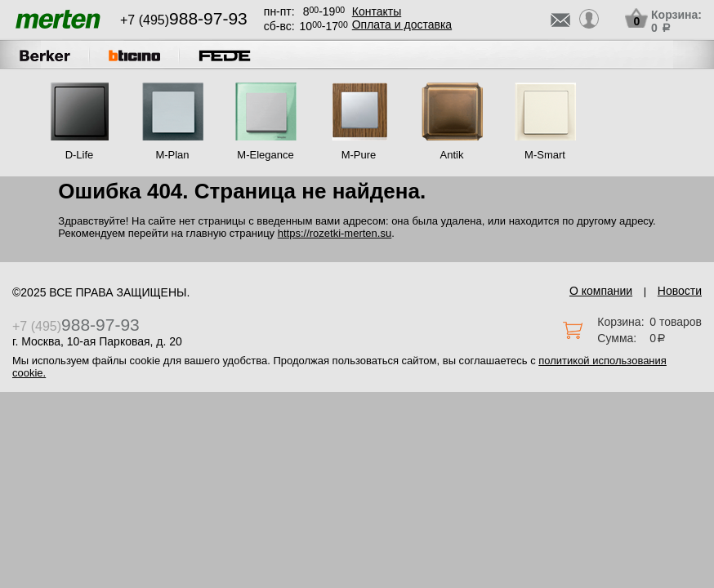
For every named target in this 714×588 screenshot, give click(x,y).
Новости (680, 291)
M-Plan (172, 155)
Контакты (377, 11)
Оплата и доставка (402, 24)
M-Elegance (265, 155)
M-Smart (545, 155)
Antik (452, 155)
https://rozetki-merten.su (335, 233)
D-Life (80, 155)
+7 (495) (184, 20)
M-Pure (359, 155)
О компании (601, 291)
